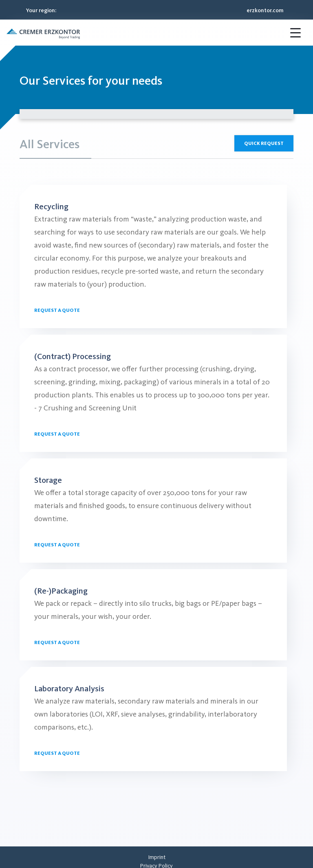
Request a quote (57, 310)
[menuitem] (157, 857)
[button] (43, 33)
